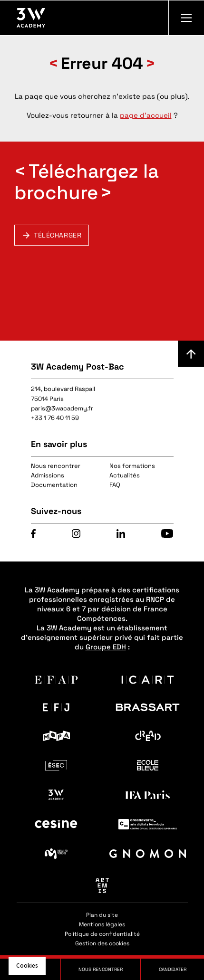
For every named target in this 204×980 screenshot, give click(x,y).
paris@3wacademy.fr (62, 408)
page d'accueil (146, 115)
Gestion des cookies (102, 943)
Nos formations (132, 466)
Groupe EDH (106, 647)
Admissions (48, 475)
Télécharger (58, 235)
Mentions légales (102, 924)
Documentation (54, 485)
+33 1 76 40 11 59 (55, 418)
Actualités (125, 475)
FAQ (115, 485)
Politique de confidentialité (102, 934)
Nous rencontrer (56, 466)
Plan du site (102, 915)
